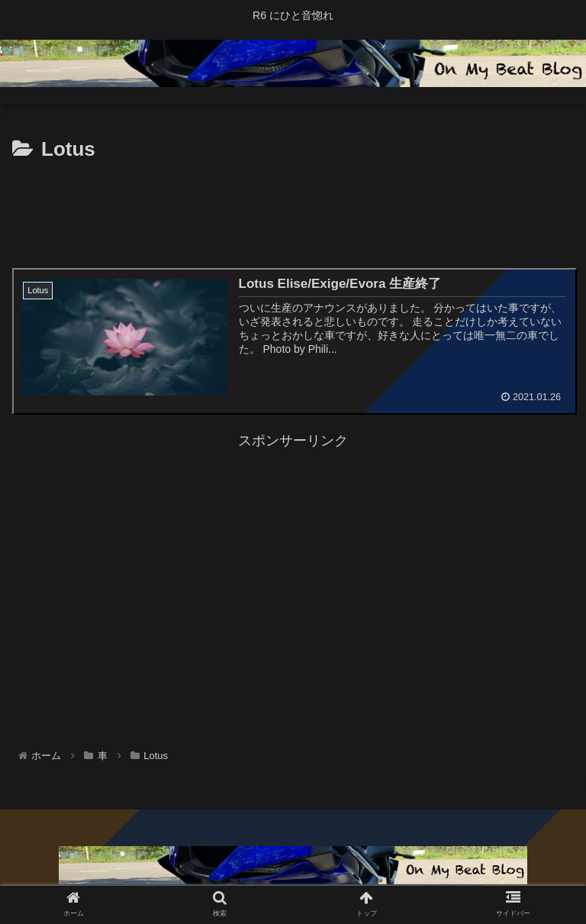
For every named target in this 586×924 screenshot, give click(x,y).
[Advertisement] (293, 209)
